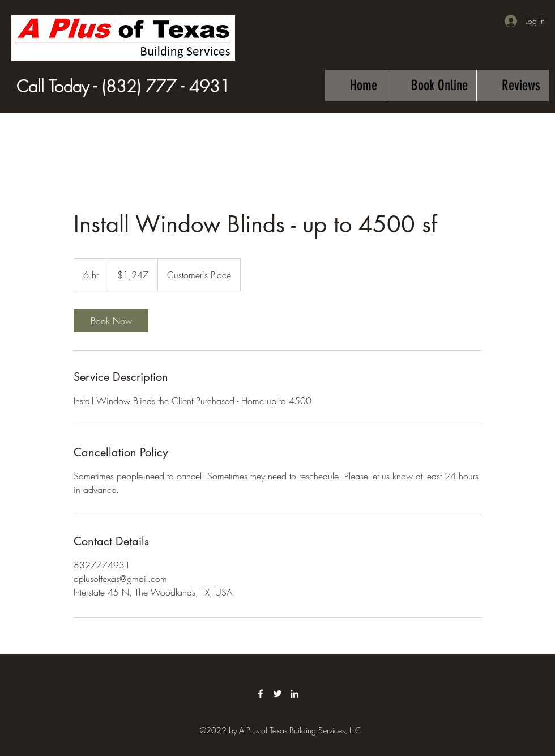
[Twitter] (277, 694)
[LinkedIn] (294, 694)
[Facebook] (261, 694)
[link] (111, 321)
